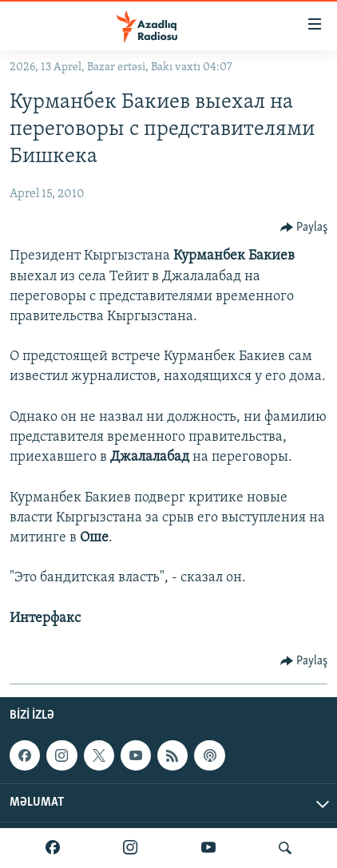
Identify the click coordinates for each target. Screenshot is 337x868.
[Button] (304, 228)
